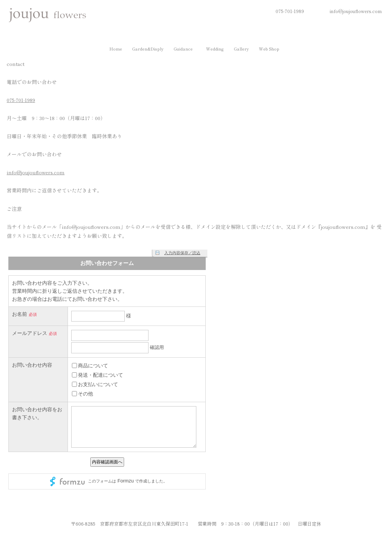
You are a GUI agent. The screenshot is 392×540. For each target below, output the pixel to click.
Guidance (182, 49)
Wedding (215, 49)
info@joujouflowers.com (356, 11)
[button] (184, 49)
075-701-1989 (290, 11)
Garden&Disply (145, 49)
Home (111, 49)
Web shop (273, 49)
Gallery (243, 49)
